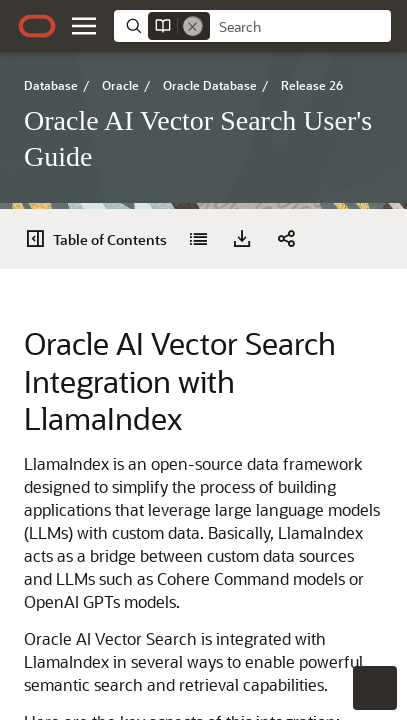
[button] (84, 26)
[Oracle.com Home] (37, 26)
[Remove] (193, 26)
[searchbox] (300, 27)
